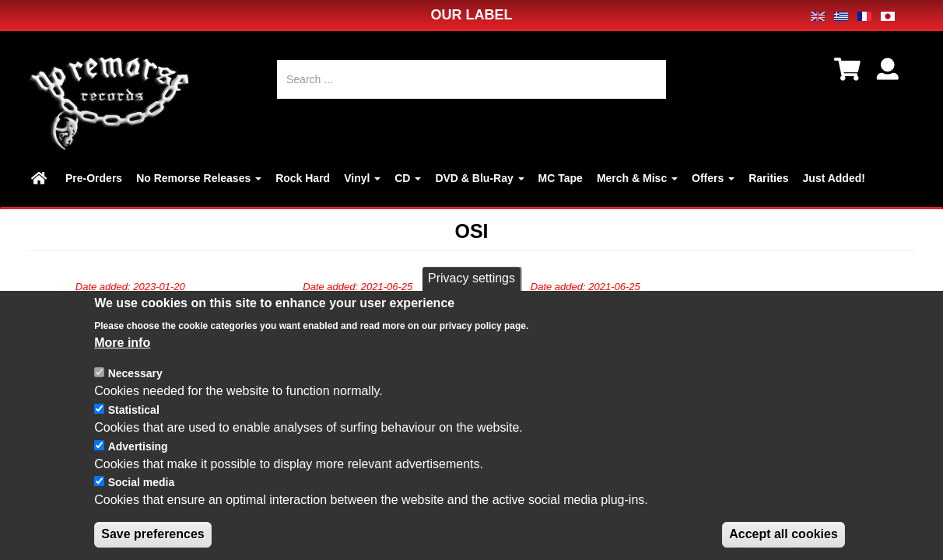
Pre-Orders (94, 178)
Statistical (134, 427)
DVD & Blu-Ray (479, 178)
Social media (142, 499)
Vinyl (362, 178)
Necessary (135, 390)
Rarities (768, 178)
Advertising (138, 464)
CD (408, 178)
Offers (713, 178)
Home (41, 178)
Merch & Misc (637, 178)
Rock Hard (303, 178)
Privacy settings (471, 295)
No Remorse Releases (199, 178)
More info (122, 359)
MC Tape (561, 178)
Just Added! (834, 178)
